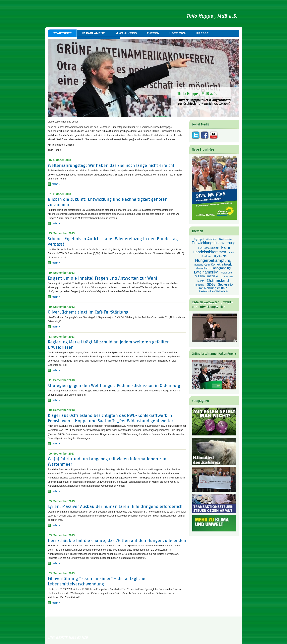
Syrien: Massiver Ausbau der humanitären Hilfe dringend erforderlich (115, 507)
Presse (202, 33)
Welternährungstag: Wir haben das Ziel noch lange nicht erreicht (111, 165)
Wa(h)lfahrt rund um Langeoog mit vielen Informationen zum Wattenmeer (108, 462)
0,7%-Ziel (221, 256)
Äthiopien (211, 239)
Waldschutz (222, 291)
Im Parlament (93, 33)
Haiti (231, 253)
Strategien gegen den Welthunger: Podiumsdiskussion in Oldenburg (114, 386)
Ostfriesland (218, 280)
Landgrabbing (221, 268)
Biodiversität (226, 239)
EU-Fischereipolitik (208, 248)
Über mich (178, 33)
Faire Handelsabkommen (211, 250)
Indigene (198, 265)
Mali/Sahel (227, 273)
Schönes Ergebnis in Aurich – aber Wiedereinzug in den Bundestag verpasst (113, 241)
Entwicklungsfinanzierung (214, 243)
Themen (153, 33)
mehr (56, 184)
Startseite (62, 33)
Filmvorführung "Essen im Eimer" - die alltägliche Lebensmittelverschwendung (97, 581)
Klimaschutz (202, 268)
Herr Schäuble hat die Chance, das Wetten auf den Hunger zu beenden (117, 541)
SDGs (211, 285)
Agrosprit (199, 239)
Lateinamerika (206, 272)
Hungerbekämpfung (213, 260)
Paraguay (199, 285)
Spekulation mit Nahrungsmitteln (217, 286)
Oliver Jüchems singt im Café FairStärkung (88, 312)
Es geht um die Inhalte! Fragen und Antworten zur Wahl (102, 278)
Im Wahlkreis (126, 33)
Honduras (206, 256)
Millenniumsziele (207, 276)
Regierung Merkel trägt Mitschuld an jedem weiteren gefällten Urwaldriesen (109, 345)
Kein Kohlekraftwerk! (218, 264)
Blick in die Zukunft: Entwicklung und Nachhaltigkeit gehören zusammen (108, 202)
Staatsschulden (207, 291)
